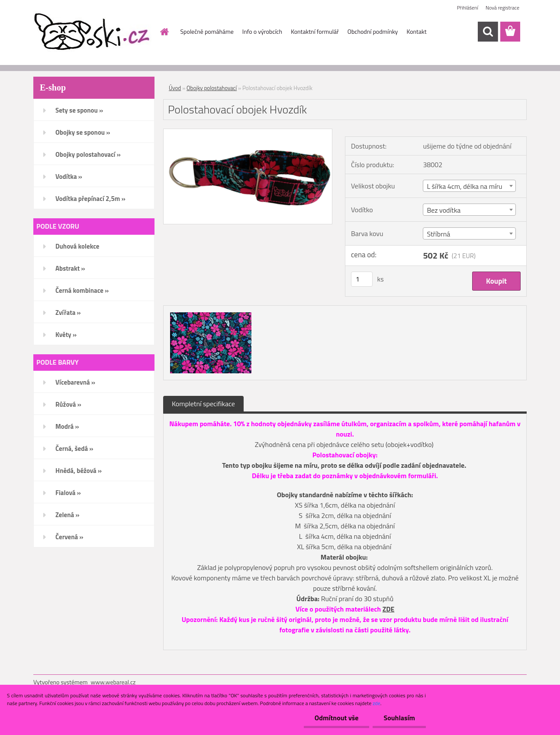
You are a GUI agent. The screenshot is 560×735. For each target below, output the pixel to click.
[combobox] (469, 186)
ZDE (389, 609)
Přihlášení (468, 8)
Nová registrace (502, 8)
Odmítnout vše (337, 718)
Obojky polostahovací (212, 88)
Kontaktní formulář (315, 31)
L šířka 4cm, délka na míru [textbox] (464, 186)
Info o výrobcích (262, 31)
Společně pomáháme (207, 31)
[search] (488, 32)
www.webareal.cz (113, 682)
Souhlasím (399, 718)
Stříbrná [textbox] (438, 234)
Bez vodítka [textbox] (444, 210)
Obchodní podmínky (373, 31)
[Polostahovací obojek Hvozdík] (248, 133)
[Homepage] (164, 32)
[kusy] (362, 279)
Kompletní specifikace (203, 404)
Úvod (175, 88)
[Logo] (93, 32)
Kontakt (416, 31)
